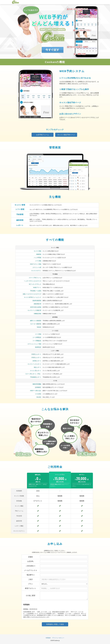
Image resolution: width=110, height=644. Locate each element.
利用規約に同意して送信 (55, 624)
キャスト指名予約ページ (66, 135)
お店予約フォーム (43, 135)
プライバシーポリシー (58, 638)
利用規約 (48, 638)
